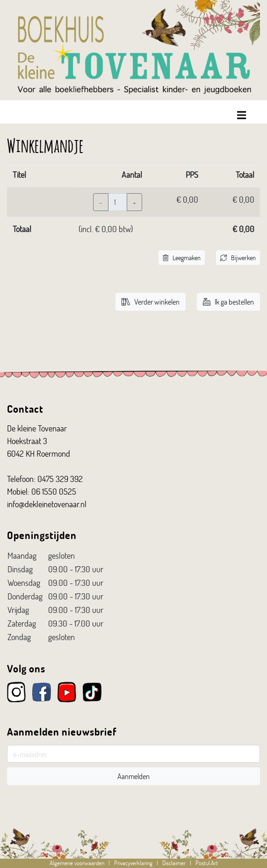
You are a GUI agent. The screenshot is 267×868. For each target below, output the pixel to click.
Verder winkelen (151, 302)
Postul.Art (207, 863)
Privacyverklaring (133, 863)
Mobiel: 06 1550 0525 (42, 491)
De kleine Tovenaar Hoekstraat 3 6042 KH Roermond (39, 441)
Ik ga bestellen (228, 302)
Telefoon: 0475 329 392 (45, 479)
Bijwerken (238, 258)
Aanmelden (133, 776)
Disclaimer (174, 863)
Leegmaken (182, 258)
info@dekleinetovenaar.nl (47, 504)
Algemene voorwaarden (77, 863)
